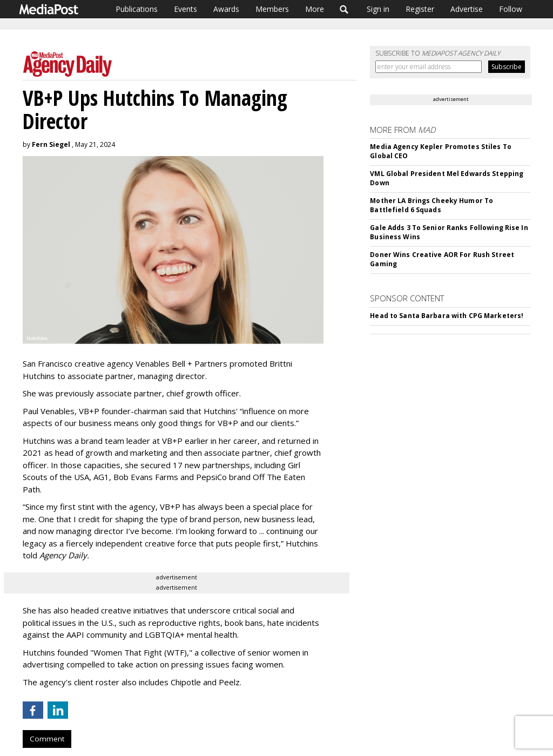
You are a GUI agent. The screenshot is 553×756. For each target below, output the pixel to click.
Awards (226, 9)
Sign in (378, 9)
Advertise (467, 9)
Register (420, 9)
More (315, 9)
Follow (511, 9)
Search (344, 9)
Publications (137, 9)
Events (186, 9)
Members (272, 9)
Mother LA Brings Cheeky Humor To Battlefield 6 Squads (431, 205)
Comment (47, 739)
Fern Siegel (51, 144)
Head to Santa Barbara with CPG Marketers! (447, 316)
